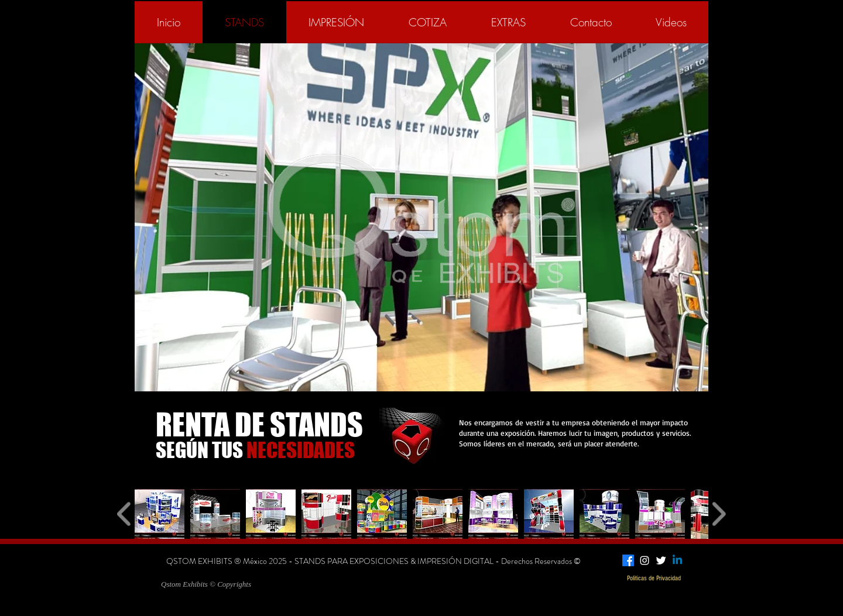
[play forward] (719, 514)
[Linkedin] (677, 560)
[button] (160, 514)
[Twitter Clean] (661, 560)
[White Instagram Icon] (645, 560)
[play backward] (124, 514)
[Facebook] (628, 560)
